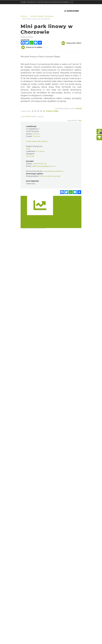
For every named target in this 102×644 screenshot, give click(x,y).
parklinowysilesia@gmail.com (44, 166)
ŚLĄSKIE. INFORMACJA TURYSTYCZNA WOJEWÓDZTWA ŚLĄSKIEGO (45, 2)
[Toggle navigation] (72, 2)
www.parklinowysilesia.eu (53, 171)
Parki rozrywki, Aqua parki (50, 176)
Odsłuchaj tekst (71, 43)
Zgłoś (78, 108)
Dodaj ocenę (52, 111)
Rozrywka (30, 156)
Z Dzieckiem (72, 11)
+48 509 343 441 (40, 164)
